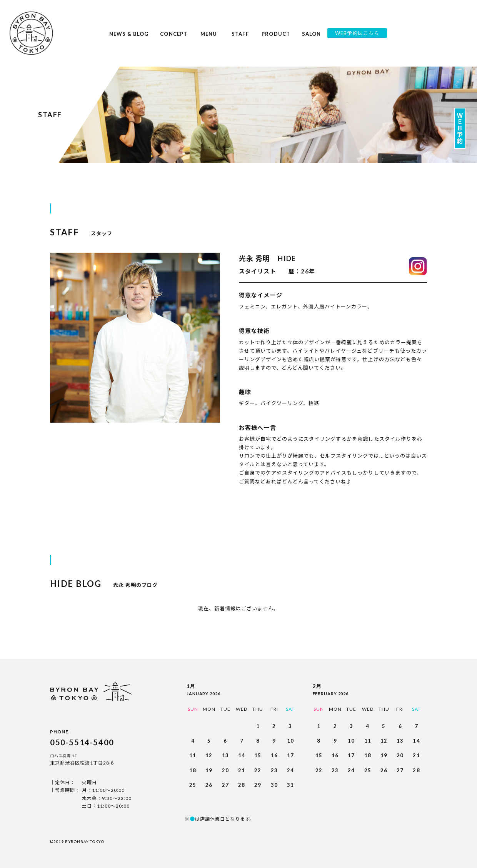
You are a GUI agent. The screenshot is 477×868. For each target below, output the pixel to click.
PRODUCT (276, 38)
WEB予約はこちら (357, 33)
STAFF (240, 38)
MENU (209, 38)
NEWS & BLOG (129, 38)
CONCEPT (173, 38)
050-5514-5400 (82, 742)
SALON (312, 38)
